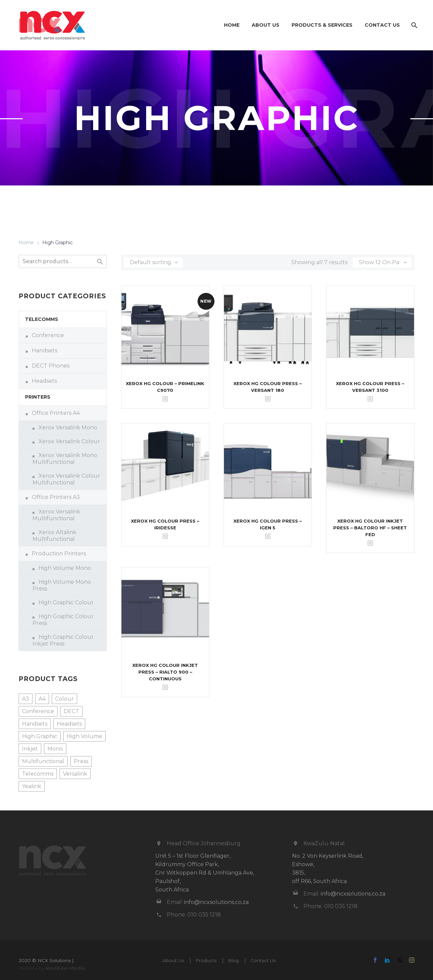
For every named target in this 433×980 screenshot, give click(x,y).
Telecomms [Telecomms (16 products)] (38, 774)
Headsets (44, 381)
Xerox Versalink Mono (68, 428)
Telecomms (42, 319)
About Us (266, 25)
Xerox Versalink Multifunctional (56, 515)
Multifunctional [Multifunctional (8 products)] (43, 761)
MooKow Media (65, 968)
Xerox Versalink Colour (69, 441)
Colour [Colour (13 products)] (64, 699)
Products (206, 960)
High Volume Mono (65, 568)
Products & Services (322, 25)
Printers (38, 397)
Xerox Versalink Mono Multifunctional (65, 459)
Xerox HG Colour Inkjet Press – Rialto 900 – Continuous (165, 672)
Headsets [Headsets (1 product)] (69, 724)
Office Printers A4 (56, 413)
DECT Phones (51, 366)
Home (232, 25)
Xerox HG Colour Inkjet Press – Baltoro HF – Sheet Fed (370, 528)
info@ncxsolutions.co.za (216, 902)
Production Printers (59, 554)
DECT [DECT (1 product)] (71, 711)
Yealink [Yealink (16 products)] (32, 786)
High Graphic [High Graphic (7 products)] (40, 736)
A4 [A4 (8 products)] (42, 699)
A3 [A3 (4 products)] (26, 699)
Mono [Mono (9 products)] (55, 749)
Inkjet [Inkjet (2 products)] (30, 749)
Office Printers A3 (56, 497)
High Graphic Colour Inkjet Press (63, 640)
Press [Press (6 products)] (81, 761)
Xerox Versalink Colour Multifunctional (66, 479)
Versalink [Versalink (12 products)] (75, 774)
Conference (48, 335)
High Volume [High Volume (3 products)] (84, 736)
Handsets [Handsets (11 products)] (35, 724)
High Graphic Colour (66, 602)
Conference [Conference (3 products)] (38, 711)
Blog (233, 960)
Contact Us (382, 25)
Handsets (44, 350)
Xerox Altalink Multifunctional (54, 536)
